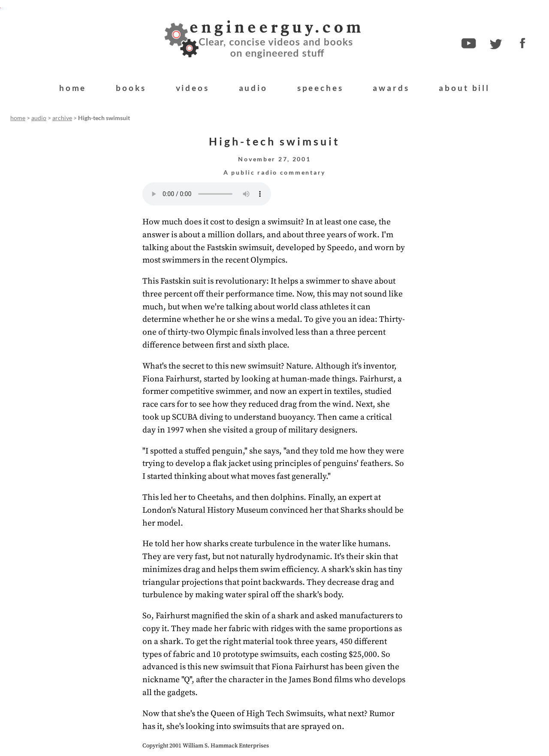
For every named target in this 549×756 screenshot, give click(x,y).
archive (62, 118)
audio (253, 88)
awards (391, 88)
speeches (320, 88)
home (73, 88)
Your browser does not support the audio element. (207, 194)
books (131, 88)
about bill (464, 88)
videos (193, 88)
